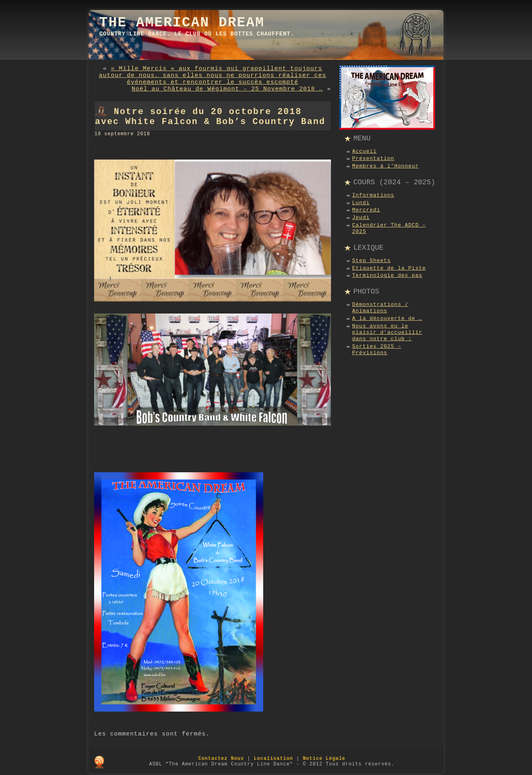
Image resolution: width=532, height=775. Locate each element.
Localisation (273, 759)
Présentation (373, 159)
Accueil (365, 151)
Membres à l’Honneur (385, 166)
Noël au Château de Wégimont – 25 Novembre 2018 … (227, 89)
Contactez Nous (221, 759)
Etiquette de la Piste (389, 268)
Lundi (361, 203)
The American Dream (182, 23)
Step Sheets (371, 261)
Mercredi (366, 210)
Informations (373, 195)
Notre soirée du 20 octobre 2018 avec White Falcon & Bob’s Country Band (210, 117)
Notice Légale (324, 759)
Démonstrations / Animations (380, 308)
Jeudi (361, 218)
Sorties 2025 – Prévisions (377, 350)
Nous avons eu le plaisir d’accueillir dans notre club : (387, 333)
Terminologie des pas (387, 275)
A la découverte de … (387, 318)
